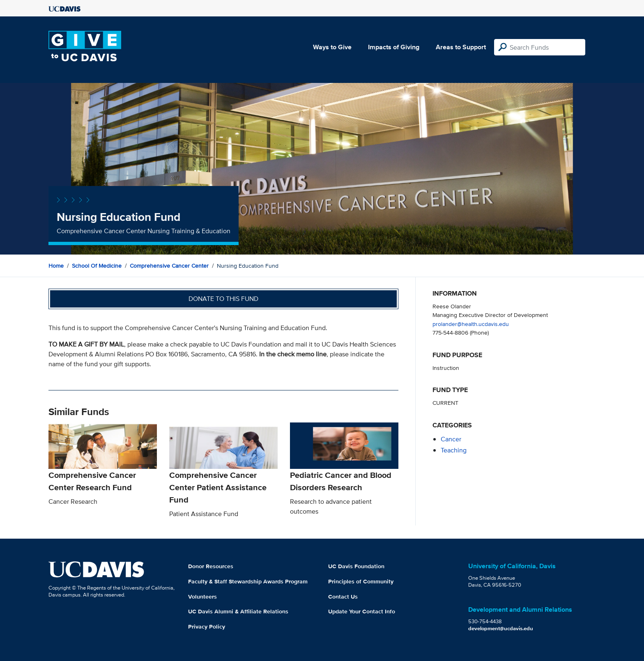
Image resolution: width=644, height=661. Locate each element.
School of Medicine (97, 266)
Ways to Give (332, 47)
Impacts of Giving (394, 47)
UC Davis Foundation (356, 566)
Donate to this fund (223, 299)
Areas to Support (461, 47)
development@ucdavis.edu (501, 628)
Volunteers (202, 597)
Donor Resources (211, 566)
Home (56, 266)
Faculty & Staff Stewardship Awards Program (248, 581)
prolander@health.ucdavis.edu (471, 324)
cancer (451, 439)
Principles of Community (361, 581)
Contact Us (343, 597)
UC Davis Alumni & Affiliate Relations (238, 611)
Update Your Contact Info (362, 611)
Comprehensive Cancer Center (169, 266)
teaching (454, 450)
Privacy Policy (207, 627)
